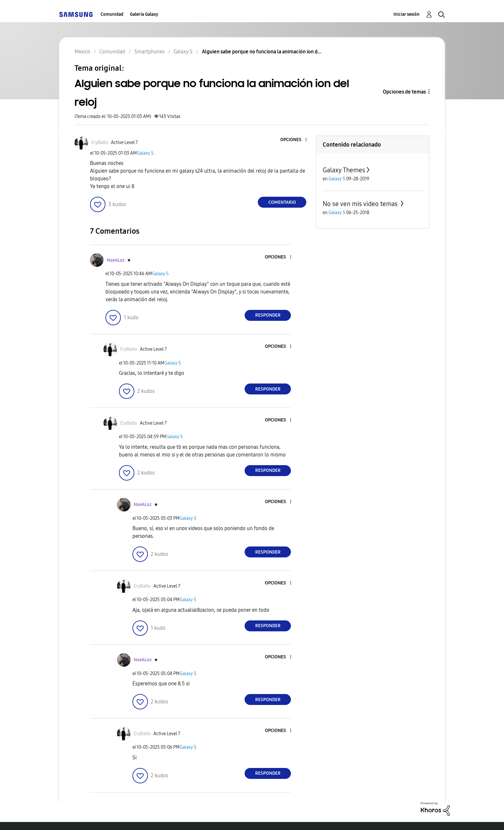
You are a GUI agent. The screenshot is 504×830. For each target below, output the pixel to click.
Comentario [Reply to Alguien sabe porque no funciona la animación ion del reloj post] (282, 202)
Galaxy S (145, 153)
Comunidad (112, 14)
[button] (295, 140)
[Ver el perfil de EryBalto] (100, 143)
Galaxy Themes (344, 170)
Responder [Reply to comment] (268, 315)
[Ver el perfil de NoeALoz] (116, 260)
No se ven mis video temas (361, 204)
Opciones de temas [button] (404, 92)
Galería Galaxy (144, 14)
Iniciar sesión (406, 14)
